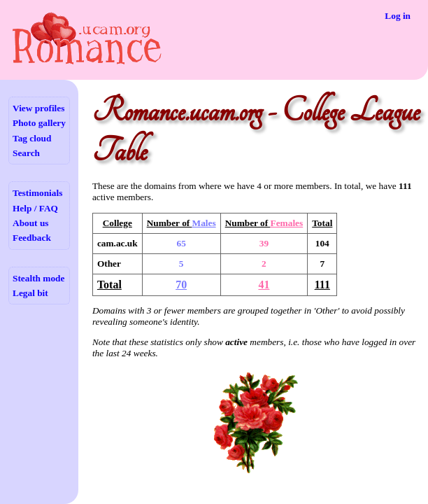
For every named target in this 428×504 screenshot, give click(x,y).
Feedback (32, 238)
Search (26, 153)
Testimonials (37, 193)
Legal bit (30, 293)
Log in (398, 16)
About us (30, 223)
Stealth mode (38, 278)
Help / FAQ (35, 208)
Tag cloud (32, 138)
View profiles (38, 108)
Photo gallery (39, 123)
